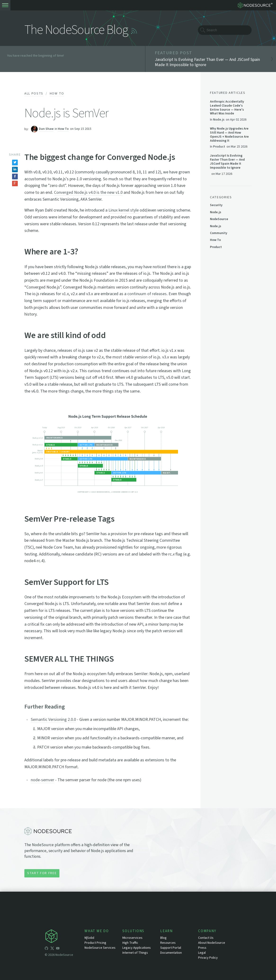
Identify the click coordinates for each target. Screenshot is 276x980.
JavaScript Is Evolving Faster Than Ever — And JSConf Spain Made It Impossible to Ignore (227, 162)
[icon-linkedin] (63, 949)
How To (57, 94)
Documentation (171, 953)
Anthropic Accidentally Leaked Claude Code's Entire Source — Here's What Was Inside (227, 108)
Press (202, 948)
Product (219, 147)
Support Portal (171, 948)
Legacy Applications (137, 948)
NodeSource (219, 219)
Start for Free (42, 873)
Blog (163, 938)
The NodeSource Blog (76, 30)
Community (219, 233)
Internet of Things (135, 953)
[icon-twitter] (52, 949)
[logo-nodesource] (256, 5)
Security (216, 205)
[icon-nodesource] (65, 937)
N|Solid (89, 938)
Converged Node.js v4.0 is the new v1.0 (88, 192)
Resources (168, 943)
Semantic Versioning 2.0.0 (53, 720)
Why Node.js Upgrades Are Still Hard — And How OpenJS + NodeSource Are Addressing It (229, 135)
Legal (202, 953)
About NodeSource (212, 943)
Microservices (132, 938)
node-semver (42, 780)
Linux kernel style (124, 210)
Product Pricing (95, 943)
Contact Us (206, 938)
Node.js (219, 120)
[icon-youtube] (58, 949)
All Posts (34, 94)
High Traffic (130, 943)
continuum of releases (147, 294)
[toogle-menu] (5, 5)
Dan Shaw (46, 129)
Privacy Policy (208, 958)
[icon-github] (46, 949)
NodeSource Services (100, 948)
